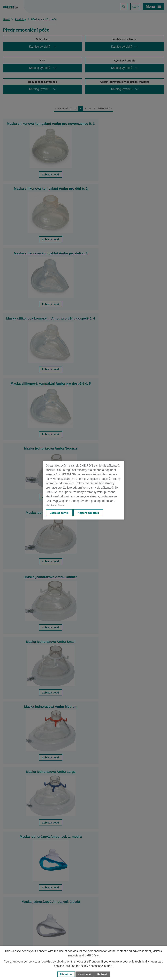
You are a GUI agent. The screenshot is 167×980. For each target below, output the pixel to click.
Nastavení (103, 974)
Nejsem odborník (89, 513)
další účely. (92, 955)
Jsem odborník (59, 513)
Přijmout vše (65, 974)
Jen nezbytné (85, 974)
